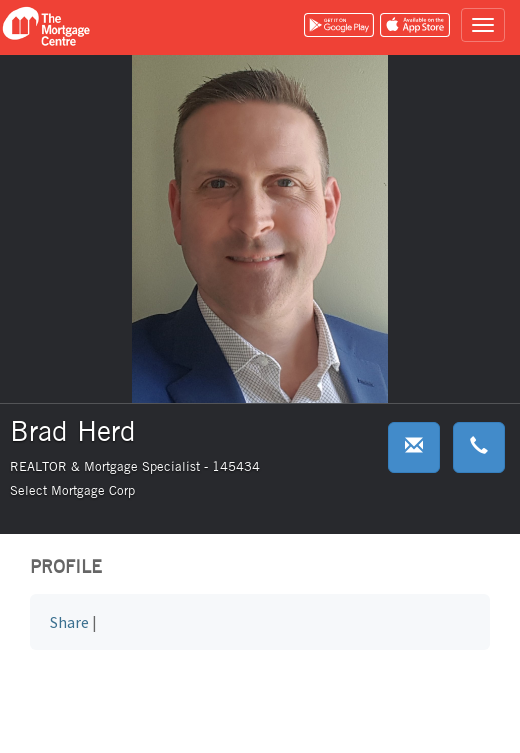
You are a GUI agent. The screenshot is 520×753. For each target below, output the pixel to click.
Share (69, 622)
